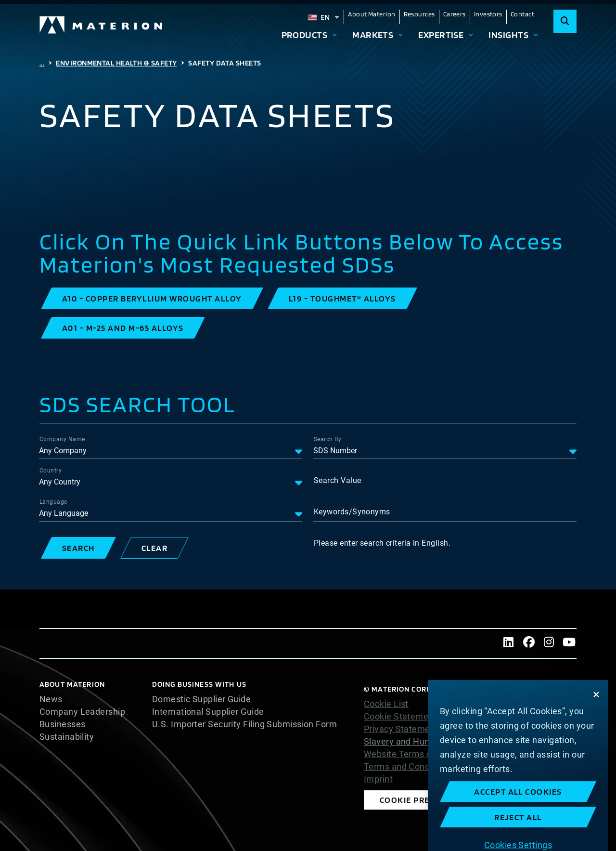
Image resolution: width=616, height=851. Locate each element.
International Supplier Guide (208, 712)
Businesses (63, 724)
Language (53, 502)
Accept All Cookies (518, 837)
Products (305, 35)
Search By (327, 439)
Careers (455, 14)
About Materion (372, 14)
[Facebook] (529, 643)
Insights (508, 35)
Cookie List (386, 704)
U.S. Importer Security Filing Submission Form (244, 724)
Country (51, 471)
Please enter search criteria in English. (382, 543)
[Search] (565, 21)
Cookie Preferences (426, 800)
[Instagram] (549, 643)
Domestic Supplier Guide (201, 699)
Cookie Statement (400, 717)
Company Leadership (82, 712)
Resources (419, 14)
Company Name (62, 439)
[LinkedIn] (509, 643)
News (51, 699)
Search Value (337, 480)
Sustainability (67, 737)
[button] (152, 298)
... (42, 63)
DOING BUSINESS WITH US (199, 684)
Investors (488, 14)
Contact (522, 14)
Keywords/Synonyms (352, 512)
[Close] (596, 740)
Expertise (441, 35)
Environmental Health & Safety (116, 63)
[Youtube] (569, 643)
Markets (373, 35)
